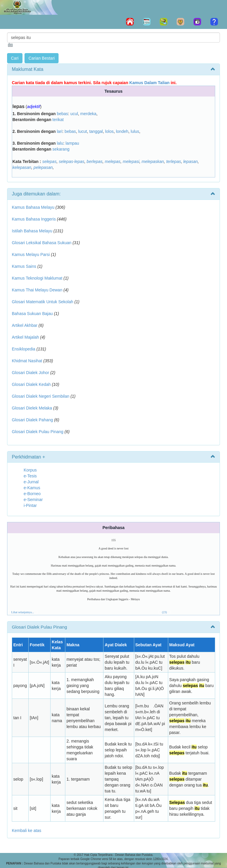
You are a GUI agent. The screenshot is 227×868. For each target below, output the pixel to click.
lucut (83, 131)
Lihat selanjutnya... (23, 612)
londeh (122, 131)
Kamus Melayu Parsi (31, 254)
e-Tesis (30, 476)
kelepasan (22, 167)
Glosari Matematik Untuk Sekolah (43, 302)
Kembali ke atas (27, 831)
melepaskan (153, 161)
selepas (49, 161)
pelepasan (43, 167)
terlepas (174, 161)
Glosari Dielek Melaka (32, 408)
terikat (58, 120)
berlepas (95, 161)
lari (60, 131)
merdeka (88, 114)
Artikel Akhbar (25, 325)
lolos (110, 131)
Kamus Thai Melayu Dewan (37, 290)
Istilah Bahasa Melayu (32, 231)
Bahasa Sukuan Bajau (32, 314)
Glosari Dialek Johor (30, 373)
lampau (72, 143)
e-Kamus (32, 488)
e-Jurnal (31, 482)
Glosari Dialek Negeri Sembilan (41, 396)
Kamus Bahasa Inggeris (34, 219)
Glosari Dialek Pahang (32, 420)
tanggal (96, 131)
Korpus (30, 470)
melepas (113, 161)
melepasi (131, 161)
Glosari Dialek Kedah (31, 384)
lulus (135, 131)
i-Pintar (30, 505)
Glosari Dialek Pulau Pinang (38, 432)
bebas (62, 114)
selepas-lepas (72, 161)
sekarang (61, 149)
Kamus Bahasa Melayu (34, 207)
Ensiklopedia (23, 349)
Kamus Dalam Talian (150, 83)
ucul (74, 114)
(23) (164, 612)
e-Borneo (32, 494)
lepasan (190, 161)
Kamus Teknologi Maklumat (37, 278)
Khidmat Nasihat (27, 361)
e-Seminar (33, 500)
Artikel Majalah (25, 337)
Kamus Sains (24, 266)
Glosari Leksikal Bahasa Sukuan (42, 243)
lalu (60, 143)
